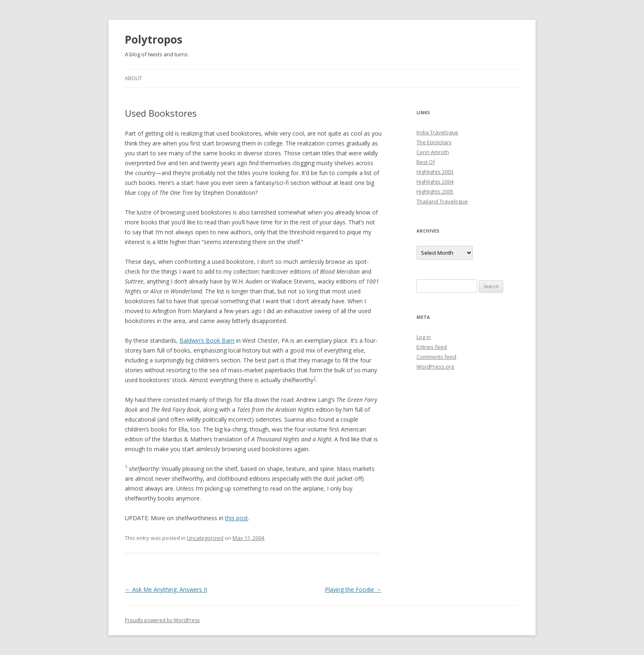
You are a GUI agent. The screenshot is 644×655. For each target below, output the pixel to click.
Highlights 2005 (435, 191)
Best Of (426, 162)
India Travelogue (437, 132)
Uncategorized (205, 538)
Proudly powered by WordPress (162, 620)
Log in (424, 337)
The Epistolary (434, 142)
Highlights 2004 (435, 182)
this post (237, 518)
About (133, 78)
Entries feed (432, 347)
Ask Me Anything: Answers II (166, 589)
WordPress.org (435, 367)
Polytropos (154, 39)
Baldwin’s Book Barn (207, 340)
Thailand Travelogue (442, 201)
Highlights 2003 (435, 172)
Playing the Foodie (353, 589)
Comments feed (436, 357)
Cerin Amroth (433, 152)
